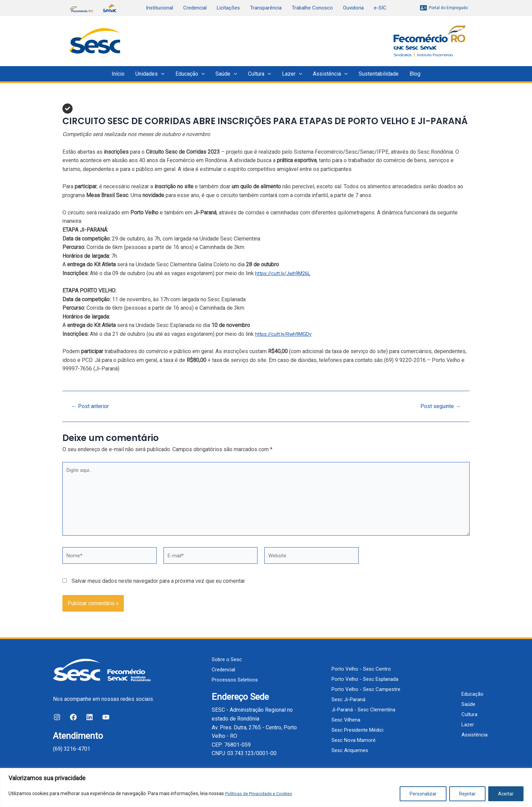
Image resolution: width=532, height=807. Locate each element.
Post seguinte (439, 406)
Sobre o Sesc (228, 660)
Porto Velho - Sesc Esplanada (365, 679)
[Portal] (444, 8)
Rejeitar (467, 794)
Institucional (159, 8)
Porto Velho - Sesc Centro (361, 669)
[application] (161, 74)
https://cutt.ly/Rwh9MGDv (286, 334)
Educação (190, 74)
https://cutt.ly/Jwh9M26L (285, 273)
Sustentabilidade (379, 74)
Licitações (228, 8)
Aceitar (506, 794)
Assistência (330, 74)
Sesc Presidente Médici (359, 730)
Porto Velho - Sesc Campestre (366, 689)
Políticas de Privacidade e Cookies (261, 794)
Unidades (150, 74)
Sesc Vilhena (345, 720)
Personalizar (423, 794)
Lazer (292, 74)
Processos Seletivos (237, 680)
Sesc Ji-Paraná (348, 699)
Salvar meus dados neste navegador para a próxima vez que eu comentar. (159, 586)
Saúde (226, 74)
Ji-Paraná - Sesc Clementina (364, 709)
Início (118, 74)
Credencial (195, 8)
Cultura (260, 74)
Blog (415, 74)
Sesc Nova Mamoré (353, 740)
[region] (266, 787)
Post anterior (92, 406)
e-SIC (380, 8)
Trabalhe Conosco (312, 8)
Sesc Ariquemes (349, 750)
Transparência (266, 8)
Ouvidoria (353, 8)
